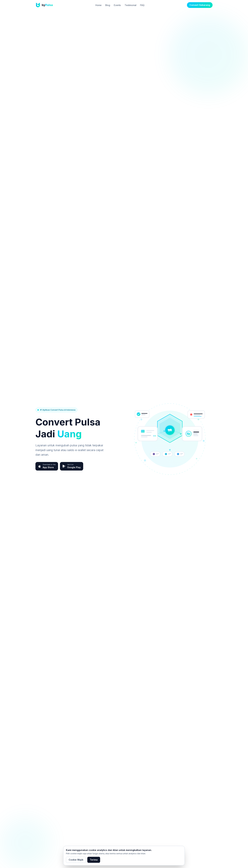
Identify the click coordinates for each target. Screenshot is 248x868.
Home (98, 5)
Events (117, 5)
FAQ (142, 5)
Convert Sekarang (200, 5)
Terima (94, 860)
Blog (108, 5)
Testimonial (130, 5)
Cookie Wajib (76, 860)
